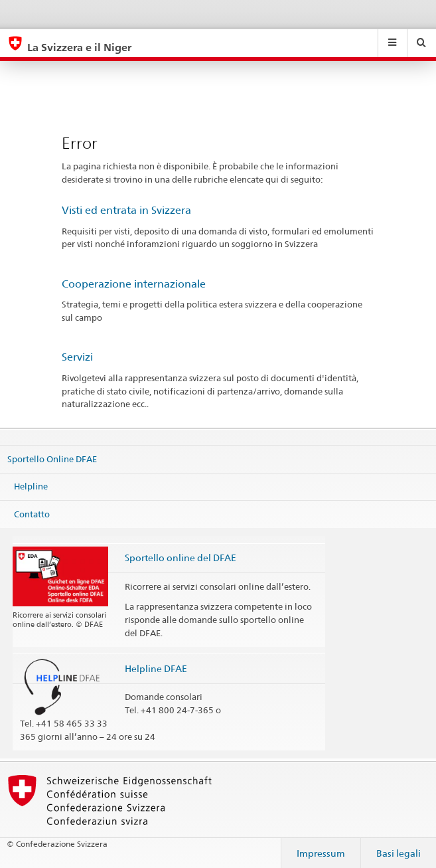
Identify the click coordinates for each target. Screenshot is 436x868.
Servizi (77, 357)
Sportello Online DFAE (52, 458)
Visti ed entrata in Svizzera (126, 210)
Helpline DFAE (156, 668)
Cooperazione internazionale (134, 284)
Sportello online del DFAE (181, 558)
